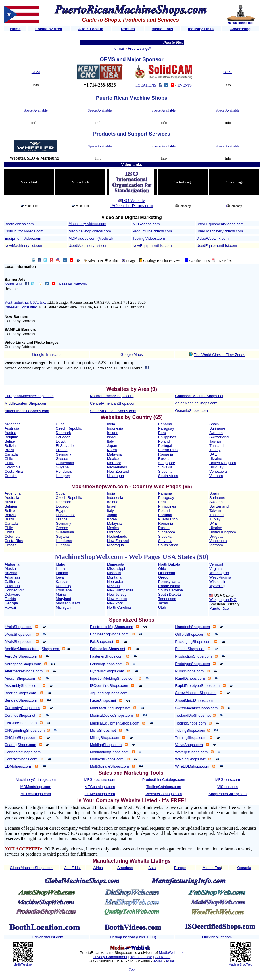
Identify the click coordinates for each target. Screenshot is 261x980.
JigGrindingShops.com (109, 693)
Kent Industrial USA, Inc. (25, 302)
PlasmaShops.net (190, 649)
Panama (165, 424)
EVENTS (185, 85)
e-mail (119, 48)
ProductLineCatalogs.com (164, 780)
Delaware (13, 594)
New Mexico (117, 599)
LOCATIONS (146, 85)
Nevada (113, 586)
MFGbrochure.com (100, 780)
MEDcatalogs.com (36, 794)
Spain (214, 424)
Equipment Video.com (23, 238)
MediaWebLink (23, 965)
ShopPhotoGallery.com (228, 794)
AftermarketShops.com (24, 671)
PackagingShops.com (193, 642)
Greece (62, 459)
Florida (10, 599)
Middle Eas (212, 868)
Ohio (162, 569)
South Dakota (169, 594)
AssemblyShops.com (22, 686)
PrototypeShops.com (192, 664)
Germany (63, 454)
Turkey (215, 450)
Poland (164, 441)
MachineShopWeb (241, 965)
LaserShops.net (103, 701)
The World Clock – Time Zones (220, 355)
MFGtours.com (228, 780)
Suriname (217, 428)
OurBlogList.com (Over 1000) (132, 937)
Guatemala (65, 463)
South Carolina (170, 590)
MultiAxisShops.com (107, 759)
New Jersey (117, 594)
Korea (112, 450)
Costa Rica (14, 471)
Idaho (61, 564)
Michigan (63, 607)
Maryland (63, 599)
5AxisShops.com (19, 634)
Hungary (63, 476)
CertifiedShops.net (20, 715)
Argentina (13, 424)
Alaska (10, 569)
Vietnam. (217, 545)
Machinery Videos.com (88, 224)
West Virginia (220, 577)
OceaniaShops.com (191, 411)
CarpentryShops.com (22, 708)
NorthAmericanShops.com (112, 396)
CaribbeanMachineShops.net (199, 396)
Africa (98, 868)
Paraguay (166, 428)
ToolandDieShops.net (193, 715)
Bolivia (10, 446)
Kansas (62, 582)
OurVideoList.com (217, 937)
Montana (114, 577)
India (111, 424)
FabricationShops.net (108, 649)
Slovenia (165, 471)
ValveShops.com (189, 745)
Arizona (11, 573)
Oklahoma (167, 573)
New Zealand (118, 471)
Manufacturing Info (241, 23)
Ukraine (216, 459)
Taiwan (215, 441)
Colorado (12, 586)
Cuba (60, 424)
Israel (112, 437)
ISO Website (134, 200)
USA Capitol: (225, 595)
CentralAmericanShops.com (113, 403)
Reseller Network (73, 284)
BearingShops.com (20, 693)
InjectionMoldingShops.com (113, 678)
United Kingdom (223, 463)
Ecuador (63, 437)
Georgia (11, 603)
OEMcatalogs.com (100, 794)
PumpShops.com (189, 671)
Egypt (61, 441)
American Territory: (225, 604)
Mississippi (116, 569)
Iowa (60, 577)
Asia (152, 868)
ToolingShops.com (190, 723)
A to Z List (72, 868)
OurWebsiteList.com (46, 937)
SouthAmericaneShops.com (113, 411)
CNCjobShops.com (21, 738)
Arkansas (12, 577)
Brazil (9, 450)
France (62, 450)
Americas (125, 868)
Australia (12, 428)
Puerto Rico (168, 450)
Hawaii (10, 607)
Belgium (11, 437)
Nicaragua (115, 476)
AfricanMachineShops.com (27, 411)
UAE (213, 454)
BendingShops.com (21, 700)
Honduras (64, 471)
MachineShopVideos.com (90, 231)
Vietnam (216, 476)
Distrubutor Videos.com (24, 231)
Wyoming (217, 586)
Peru (162, 433)
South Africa (168, 476)
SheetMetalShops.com (194, 701)
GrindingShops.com (106, 664)
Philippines (167, 437)
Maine (61, 594)
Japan (112, 446)
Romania (166, 454)
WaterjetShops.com (191, 752)
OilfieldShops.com (190, 634)
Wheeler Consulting (21, 307)
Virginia (215, 569)
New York (115, 603)
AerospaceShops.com (23, 664)
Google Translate (46, 354)
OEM (36, 72)
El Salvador (65, 446)
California (13, 582)
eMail (158, 961)
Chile (9, 459)
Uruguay (216, 467)
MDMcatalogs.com (36, 787)
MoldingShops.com (106, 745)
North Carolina (119, 607)
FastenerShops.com (107, 656)
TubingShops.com (190, 730)
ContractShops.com (21, 759)
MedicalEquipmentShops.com (115, 723)
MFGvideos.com (146, 224)
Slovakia (165, 467)
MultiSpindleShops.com (110, 766)
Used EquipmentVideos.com (220, 224)
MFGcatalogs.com (100, 787)
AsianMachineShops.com (196, 403)
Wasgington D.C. (223, 600)
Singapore (167, 463)
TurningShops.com (191, 738)
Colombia (13, 467)
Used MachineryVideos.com (220, 231)
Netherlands (117, 467)
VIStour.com (228, 787)
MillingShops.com (105, 738)
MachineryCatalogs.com (36, 780)
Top (132, 969)
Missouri (114, 573)
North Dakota (169, 564)
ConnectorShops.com (23, 752)
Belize (10, 441)
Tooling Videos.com (149, 238)
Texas (163, 603)
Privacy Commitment (110, 957)
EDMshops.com (18, 766)
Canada (11, 454)
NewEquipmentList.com (152, 246)
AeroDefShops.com (21, 656)
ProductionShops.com (193, 656)
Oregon (164, 577)
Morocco (114, 463)
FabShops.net (102, 642)
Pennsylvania (169, 582)
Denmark (63, 433)
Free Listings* (139, 48)
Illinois (61, 569)
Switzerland (219, 437)
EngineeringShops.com (109, 634)
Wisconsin (218, 582)
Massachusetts (68, 603)
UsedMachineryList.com (89, 246)
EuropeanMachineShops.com (29, 396)
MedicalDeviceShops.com (112, 715)
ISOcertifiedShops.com (132, 206)
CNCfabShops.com (21, 723)
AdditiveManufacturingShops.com (32, 649)
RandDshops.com (190, 678)
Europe (180, 868)
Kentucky (63, 586)
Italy (110, 441)
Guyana (62, 467)
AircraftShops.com (20, 678)
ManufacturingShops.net (110, 708)
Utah (162, 607)
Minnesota (116, 564)
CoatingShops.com (20, 745)
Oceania (244, 868)
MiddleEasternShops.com (26, 403)
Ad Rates (163, 957)
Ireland (113, 433)
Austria (10, 433)
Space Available (36, 110)
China (9, 463)
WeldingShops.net (190, 759)
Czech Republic (69, 428)
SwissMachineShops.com (196, 708)
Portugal (165, 446)
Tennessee (167, 599)
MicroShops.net (103, 730)
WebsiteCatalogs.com (164, 794)
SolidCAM (14, 284)
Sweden (216, 433)
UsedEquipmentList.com (217, 246)
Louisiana (64, 590)
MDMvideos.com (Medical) (91, 238)
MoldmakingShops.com (109, 752)
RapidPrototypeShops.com (197, 686)
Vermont (216, 564)
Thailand (216, 446)
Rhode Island (169, 586)
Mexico (113, 459)
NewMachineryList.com (24, 246)
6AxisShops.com (19, 642)
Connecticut (15, 590)
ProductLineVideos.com (152, 231)
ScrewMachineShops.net (196, 693)
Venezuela (218, 471)
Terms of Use (141, 957)
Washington (219, 573)
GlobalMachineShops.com (32, 868)
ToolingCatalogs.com (164, 787)
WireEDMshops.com (192, 766)
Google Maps (132, 354)
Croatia (11, 476)
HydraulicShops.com (107, 671)
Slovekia (165, 536)
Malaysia (114, 454)
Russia (164, 459)
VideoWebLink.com (213, 238)
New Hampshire (120, 590)
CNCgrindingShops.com (25, 730)
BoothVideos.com (19, 224)
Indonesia (115, 428)
